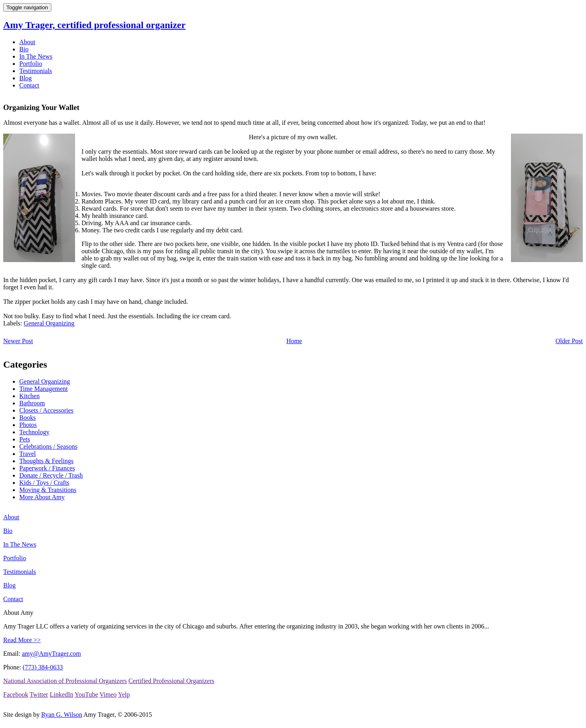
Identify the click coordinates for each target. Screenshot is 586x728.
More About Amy (42, 497)
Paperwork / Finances (47, 468)
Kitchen (30, 396)
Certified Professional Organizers (171, 681)
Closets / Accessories (46, 410)
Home (294, 341)
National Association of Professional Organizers (65, 681)
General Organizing (49, 323)
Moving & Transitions (48, 490)
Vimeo (108, 694)
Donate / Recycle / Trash (51, 475)
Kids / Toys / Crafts (44, 483)
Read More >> (22, 640)
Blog (25, 78)
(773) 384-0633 (43, 667)
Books (27, 418)
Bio (24, 49)
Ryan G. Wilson (62, 715)
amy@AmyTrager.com (52, 654)
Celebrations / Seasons (48, 446)
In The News (36, 56)
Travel (27, 454)
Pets (25, 439)
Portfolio (31, 64)
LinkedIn (62, 694)
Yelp (124, 694)
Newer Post (18, 341)
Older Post (569, 341)
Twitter (39, 694)
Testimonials (36, 71)
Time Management (44, 389)
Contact (29, 85)
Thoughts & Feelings (46, 461)
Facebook (16, 694)
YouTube (86, 694)
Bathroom (32, 403)
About (27, 42)
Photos (28, 425)
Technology (34, 432)
